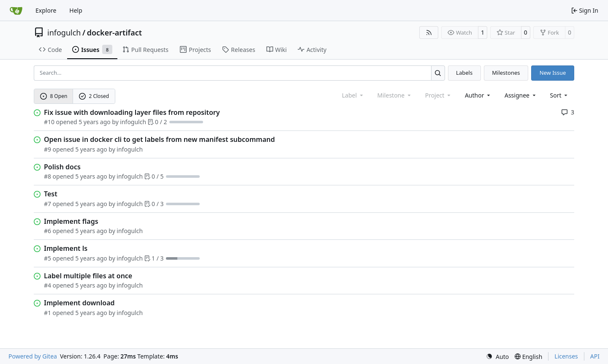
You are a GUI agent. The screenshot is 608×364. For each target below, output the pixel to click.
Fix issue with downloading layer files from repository (132, 112)
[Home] (16, 11)
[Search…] (438, 73)
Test (51, 194)
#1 (47, 313)
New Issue (553, 73)
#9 (47, 149)
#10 (49, 122)
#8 (47, 176)
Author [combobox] (478, 95)
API (595, 356)
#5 (47, 258)
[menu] (560, 95)
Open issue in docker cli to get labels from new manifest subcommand (159, 139)
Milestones (506, 73)
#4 (47, 285)
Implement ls (66, 248)
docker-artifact (114, 33)
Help (76, 10)
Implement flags (71, 221)
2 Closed (94, 96)
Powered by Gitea (33, 356)
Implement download (79, 303)
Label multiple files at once (88, 276)
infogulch (64, 33)
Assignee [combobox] (521, 95)
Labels (464, 73)
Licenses (566, 356)
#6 (47, 231)
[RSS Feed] (429, 33)
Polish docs (62, 167)
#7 (47, 204)
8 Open (54, 96)
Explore (46, 10)
